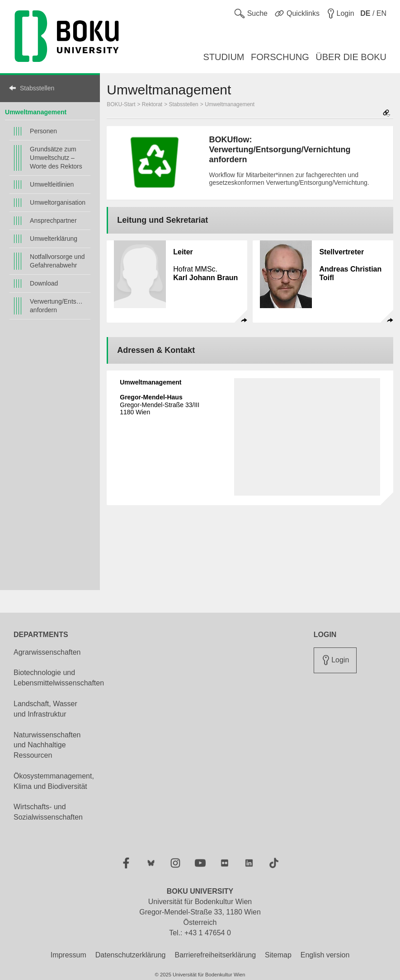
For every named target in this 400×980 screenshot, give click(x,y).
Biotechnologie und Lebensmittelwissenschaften (59, 678)
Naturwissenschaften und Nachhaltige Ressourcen (47, 745)
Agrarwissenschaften (47, 652)
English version (325, 955)
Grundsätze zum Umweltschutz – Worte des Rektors (56, 158)
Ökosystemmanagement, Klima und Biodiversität (54, 781)
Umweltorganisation (58, 202)
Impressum (68, 955)
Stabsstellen (37, 88)
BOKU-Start (121, 104)
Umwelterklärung (54, 239)
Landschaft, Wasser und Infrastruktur (45, 709)
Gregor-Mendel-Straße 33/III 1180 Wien (160, 405)
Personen (43, 131)
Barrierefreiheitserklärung (215, 955)
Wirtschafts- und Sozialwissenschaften (48, 812)
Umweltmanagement (36, 112)
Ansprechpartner (53, 220)
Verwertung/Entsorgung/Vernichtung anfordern (58, 306)
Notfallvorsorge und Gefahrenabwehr (57, 261)
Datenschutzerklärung (131, 955)
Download (44, 283)
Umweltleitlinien (52, 184)
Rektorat (152, 104)
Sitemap (278, 955)
